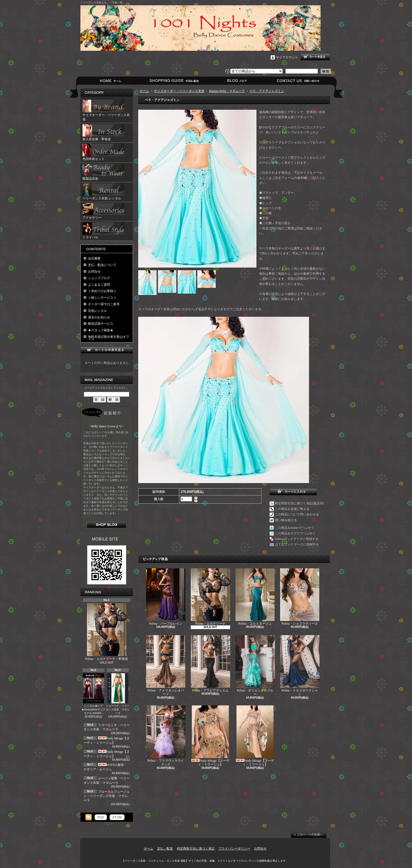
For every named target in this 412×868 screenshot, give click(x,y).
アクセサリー (104, 211)
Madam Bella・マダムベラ (227, 91)
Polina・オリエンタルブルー (255, 666)
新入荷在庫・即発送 (104, 133)
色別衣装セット (104, 152)
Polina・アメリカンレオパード (166, 666)
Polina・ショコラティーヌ (300, 597)
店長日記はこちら (107, 525)
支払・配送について (174, 81)
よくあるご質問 (99, 285)
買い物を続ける (286, 520)
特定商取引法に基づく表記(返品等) (300, 503)
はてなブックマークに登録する (297, 544)
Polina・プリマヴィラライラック (166, 736)
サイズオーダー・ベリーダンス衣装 (106, 111)
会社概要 (94, 258)
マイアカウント (287, 57)
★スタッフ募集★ (101, 330)
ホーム (112, 81)
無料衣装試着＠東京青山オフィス (109, 338)
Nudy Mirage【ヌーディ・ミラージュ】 (210, 736)
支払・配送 (165, 849)
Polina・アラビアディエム (210, 664)
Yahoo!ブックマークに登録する (297, 539)
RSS (101, 817)
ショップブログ (236, 81)
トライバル (104, 231)
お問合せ (298, 81)
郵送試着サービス (101, 324)
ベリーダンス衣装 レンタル (104, 192)
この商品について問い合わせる (297, 514)
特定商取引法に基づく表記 (196, 849)
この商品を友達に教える (292, 509)
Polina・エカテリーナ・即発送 (107, 632)
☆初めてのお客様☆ (102, 291)
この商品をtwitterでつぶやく (295, 528)
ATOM (117, 817)
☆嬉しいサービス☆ (102, 298)
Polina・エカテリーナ (210, 597)
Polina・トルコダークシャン (300, 666)
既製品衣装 (104, 172)
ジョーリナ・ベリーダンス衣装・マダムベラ (118, 694)
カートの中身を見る (107, 350)
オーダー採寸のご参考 (104, 304)
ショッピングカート (315, 57)
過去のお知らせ (99, 317)
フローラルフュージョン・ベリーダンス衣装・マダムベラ (107, 796)
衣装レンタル (97, 311)
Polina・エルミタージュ (255, 597)
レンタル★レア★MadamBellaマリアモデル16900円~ (94, 694)
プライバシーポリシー (234, 849)
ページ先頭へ (309, 835)
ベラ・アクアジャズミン (267, 91)
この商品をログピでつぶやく (295, 533)
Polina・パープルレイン (166, 597)
